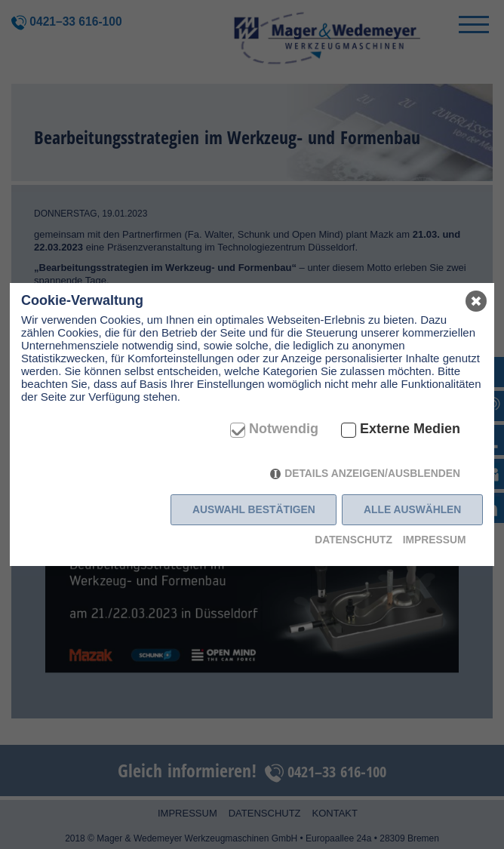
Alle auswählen (412, 509)
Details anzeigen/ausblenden (372, 473)
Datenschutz (353, 540)
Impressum (435, 540)
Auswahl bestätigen (254, 509)
